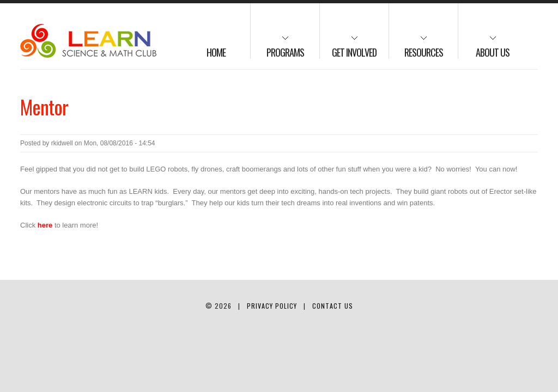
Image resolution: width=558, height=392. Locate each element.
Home (216, 52)
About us (484, 47)
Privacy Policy (272, 306)
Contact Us (333, 306)
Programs (277, 47)
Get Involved (348, 47)
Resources (416, 47)
